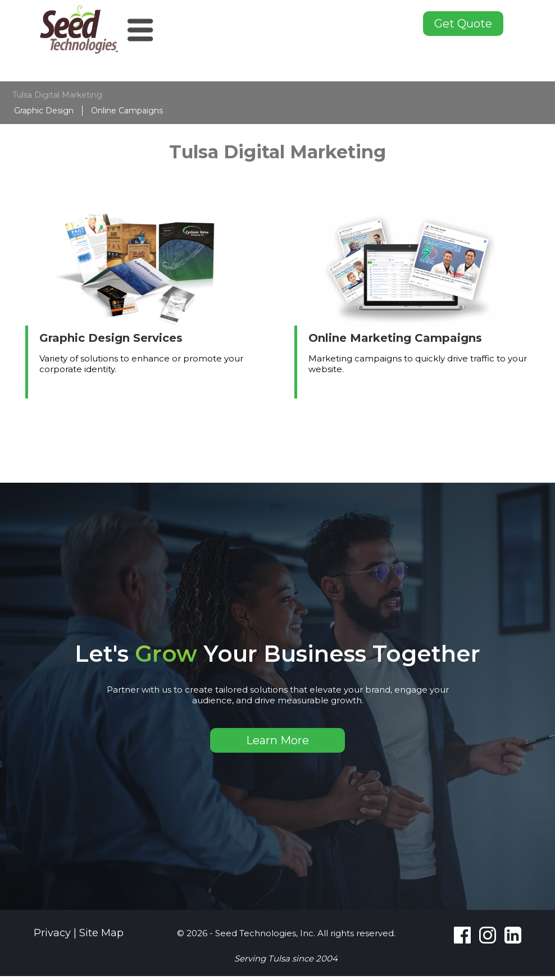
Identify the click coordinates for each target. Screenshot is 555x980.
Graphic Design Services (111, 338)
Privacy (52, 933)
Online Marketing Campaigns (395, 338)
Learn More (277, 740)
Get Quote (463, 24)
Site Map (101, 933)
